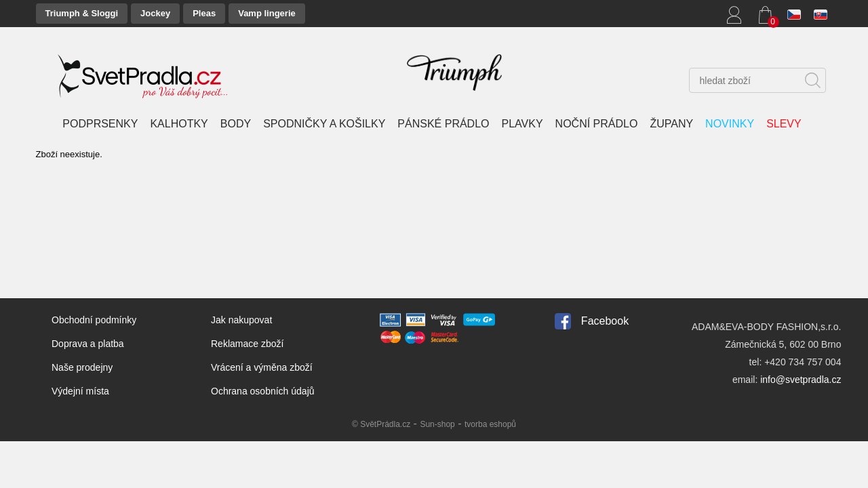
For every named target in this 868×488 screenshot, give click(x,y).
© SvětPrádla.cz (381, 424)
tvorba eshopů (490, 424)
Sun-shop (437, 424)
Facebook (605, 321)
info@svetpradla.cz (801, 380)
